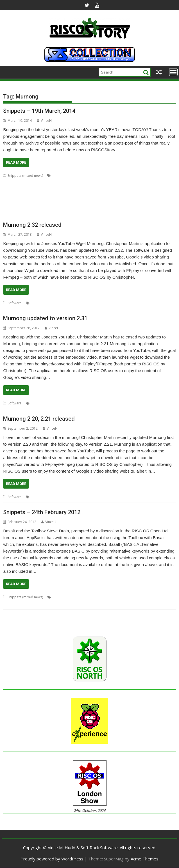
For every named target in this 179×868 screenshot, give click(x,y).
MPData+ (87, 189)
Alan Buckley (62, 176)
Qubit (47, 202)
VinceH (44, 121)
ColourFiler (24, 182)
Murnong (103, 189)
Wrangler (132, 604)
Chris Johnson (143, 176)
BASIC (69, 597)
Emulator (77, 182)
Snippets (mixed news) (25, 176)
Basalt (57, 597)
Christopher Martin (46, 303)
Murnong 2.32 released (32, 225)
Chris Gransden (117, 176)
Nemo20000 (123, 189)
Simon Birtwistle (82, 202)
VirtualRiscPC (35, 209)
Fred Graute (116, 182)
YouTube (125, 303)
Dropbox (60, 182)
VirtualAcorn (13, 209)
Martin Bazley (38, 189)
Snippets (100, 604)
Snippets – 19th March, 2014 (39, 111)
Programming (158, 196)
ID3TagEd (152, 597)
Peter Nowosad (133, 196)
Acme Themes (145, 859)
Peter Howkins (107, 196)
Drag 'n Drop (99, 597)
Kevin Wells (166, 182)
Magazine (11, 604)
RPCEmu (60, 202)
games (133, 182)
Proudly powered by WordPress (52, 859)
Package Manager (149, 189)
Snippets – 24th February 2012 (42, 512)
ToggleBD (105, 202)
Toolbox (116, 604)
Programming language (22, 202)
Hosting (136, 597)
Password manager (51, 196)
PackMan (10, 196)
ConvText (43, 182)
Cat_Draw (82, 176)
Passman (27, 196)
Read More (16, 162)
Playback (87, 303)
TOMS (119, 202)
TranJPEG (133, 202)
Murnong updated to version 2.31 (45, 318)
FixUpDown (95, 182)
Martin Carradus (64, 189)
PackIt (170, 189)
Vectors (149, 202)
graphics (148, 182)
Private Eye (46, 604)
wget (111, 303)
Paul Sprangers (81, 196)
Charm (97, 176)
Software (15, 303)
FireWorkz (120, 597)
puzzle (86, 604)
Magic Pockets (14, 189)
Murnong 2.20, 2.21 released (39, 419)
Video (101, 303)
